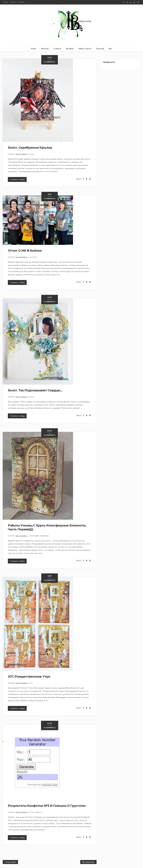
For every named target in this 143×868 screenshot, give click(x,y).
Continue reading (17, 179)
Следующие (10, 862)
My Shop (70, 49)
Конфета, (38, 812)
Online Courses (85, 49)
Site (110, 49)
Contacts (57, 49)
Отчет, (35, 257)
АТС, (31, 683)
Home (6, 2)
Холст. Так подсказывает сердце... (35, 390)
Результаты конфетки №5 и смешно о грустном (47, 806)
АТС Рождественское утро (29, 676)
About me (45, 49)
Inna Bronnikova (22, 154)
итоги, (32, 812)
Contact (21, 2)
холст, (32, 154)
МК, (31, 257)
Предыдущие (88, 862)
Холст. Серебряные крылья (30, 148)
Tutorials (100, 49)
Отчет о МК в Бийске (25, 251)
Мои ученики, (35, 536)
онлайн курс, (45, 536)
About (13, 2)
